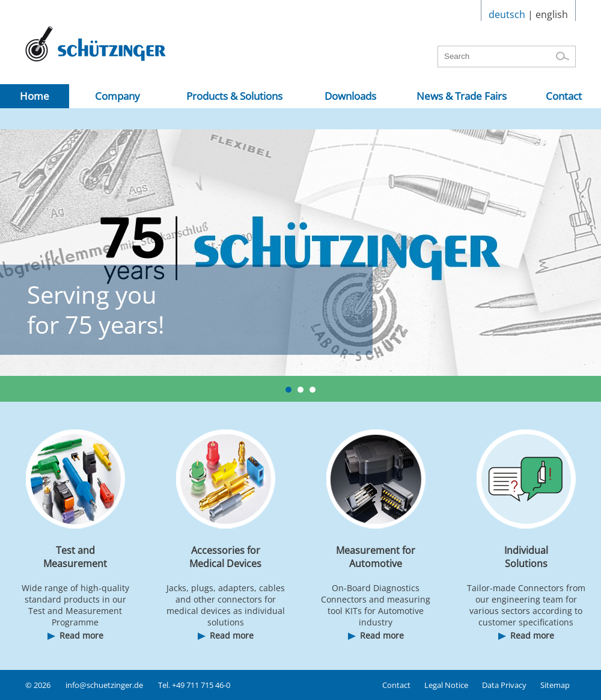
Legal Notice (446, 685)
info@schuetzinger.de (104, 685)
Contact (396, 685)
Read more (81, 635)
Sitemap (555, 685)
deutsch (507, 14)
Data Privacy (504, 685)
